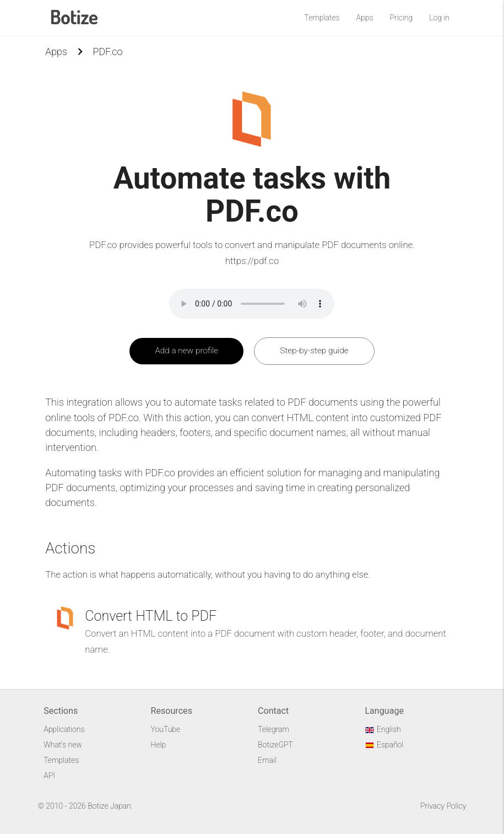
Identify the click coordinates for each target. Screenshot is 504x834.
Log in (439, 18)
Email (267, 760)
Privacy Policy (443, 806)
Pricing (401, 18)
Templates (322, 18)
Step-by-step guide (314, 351)
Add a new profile (186, 351)
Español (384, 745)
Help (159, 745)
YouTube (166, 729)
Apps (365, 18)
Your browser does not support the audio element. (252, 304)
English (383, 729)
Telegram (273, 729)
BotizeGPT (275, 745)
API (49, 776)
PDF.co (107, 52)
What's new (63, 745)
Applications (64, 729)
